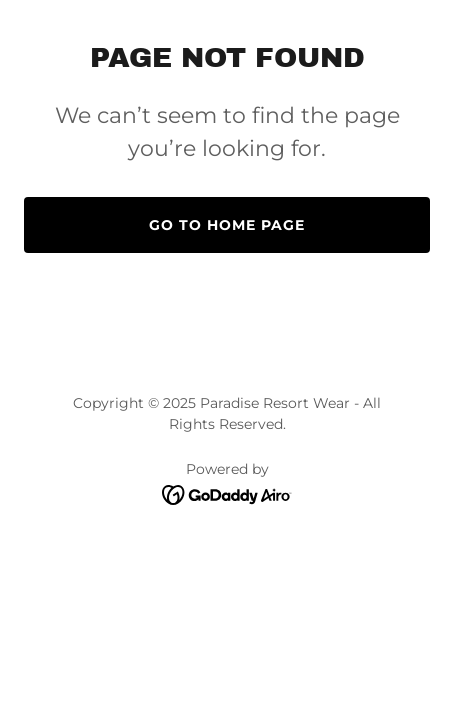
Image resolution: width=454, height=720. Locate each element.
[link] (227, 493)
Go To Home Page (227, 225)
